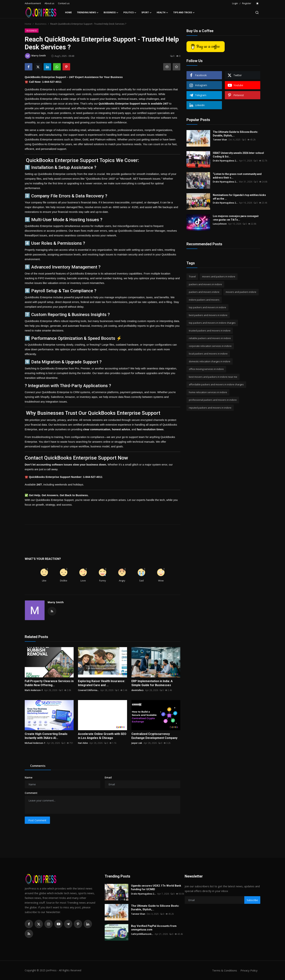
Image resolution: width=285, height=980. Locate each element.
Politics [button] (130, 13)
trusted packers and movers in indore (210, 331)
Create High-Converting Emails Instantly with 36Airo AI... (46, 736)
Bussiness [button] (111, 13)
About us (49, 3)
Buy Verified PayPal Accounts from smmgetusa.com (154, 928)
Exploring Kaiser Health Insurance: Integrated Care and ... (102, 683)
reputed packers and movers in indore (210, 408)
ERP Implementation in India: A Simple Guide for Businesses (152, 683)
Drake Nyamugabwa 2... (225, 161)
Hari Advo (83, 743)
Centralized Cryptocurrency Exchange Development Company (154, 736)
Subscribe (252, 900)
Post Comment (37, 820)
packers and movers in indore (205, 284)
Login (235, 3)
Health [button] (162, 13)
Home (68, 12)
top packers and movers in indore (207, 307)
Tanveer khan (220, 140)
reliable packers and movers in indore (210, 338)
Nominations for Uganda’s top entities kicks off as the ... (239, 197)
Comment (31, 793)
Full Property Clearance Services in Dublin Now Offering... (49, 683)
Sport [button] (146, 13)
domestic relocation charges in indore (210, 361)
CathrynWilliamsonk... (142, 934)
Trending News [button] (88, 13)
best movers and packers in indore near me (213, 377)
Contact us (64, 3)
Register (247, 3)
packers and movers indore (204, 292)
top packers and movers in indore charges (212, 323)
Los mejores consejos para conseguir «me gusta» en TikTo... (236, 218)
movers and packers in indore (219, 276)
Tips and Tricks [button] (184, 13)
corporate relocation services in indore (210, 346)
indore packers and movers (204, 300)
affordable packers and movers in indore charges (216, 384)
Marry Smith (56, 602)
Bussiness (41, 24)
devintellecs (138, 690)
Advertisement (33, 3)
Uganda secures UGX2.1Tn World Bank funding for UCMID (156, 887)
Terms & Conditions (225, 970)
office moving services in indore (206, 369)
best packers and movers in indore (208, 315)
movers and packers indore (241, 292)
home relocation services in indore (208, 392)
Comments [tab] (38, 766)
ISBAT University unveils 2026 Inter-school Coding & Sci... (238, 155)
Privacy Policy (249, 970)
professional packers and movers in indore (213, 400)
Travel (192, 276)
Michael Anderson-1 (35, 743)
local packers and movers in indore (208, 354)
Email (108, 777)
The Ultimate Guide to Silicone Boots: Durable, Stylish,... (235, 134)
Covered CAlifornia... (88, 690)
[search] (257, 13)
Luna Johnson (220, 224)
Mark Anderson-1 (34, 690)
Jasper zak (137, 743)
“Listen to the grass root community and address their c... (237, 176)
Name (29, 777)
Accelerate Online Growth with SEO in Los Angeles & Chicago (102, 736)
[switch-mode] (258, 3)
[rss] (29, 934)
